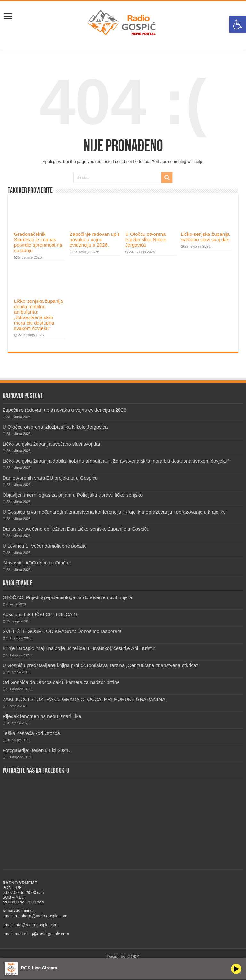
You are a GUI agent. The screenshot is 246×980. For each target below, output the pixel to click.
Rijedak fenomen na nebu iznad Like (42, 716)
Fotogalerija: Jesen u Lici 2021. (36, 750)
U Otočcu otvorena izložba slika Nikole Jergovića (146, 239)
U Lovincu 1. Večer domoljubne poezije (45, 546)
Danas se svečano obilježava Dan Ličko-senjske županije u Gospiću (76, 529)
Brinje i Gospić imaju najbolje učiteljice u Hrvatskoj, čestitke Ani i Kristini (80, 648)
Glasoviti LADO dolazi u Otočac (37, 563)
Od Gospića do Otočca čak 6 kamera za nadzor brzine (61, 682)
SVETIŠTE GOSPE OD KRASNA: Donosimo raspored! (62, 631)
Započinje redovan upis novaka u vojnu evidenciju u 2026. (95, 239)
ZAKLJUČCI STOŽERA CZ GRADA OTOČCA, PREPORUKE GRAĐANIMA (84, 699)
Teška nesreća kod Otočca (31, 733)
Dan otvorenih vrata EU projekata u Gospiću (50, 478)
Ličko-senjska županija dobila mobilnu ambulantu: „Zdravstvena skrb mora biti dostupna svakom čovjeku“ (39, 315)
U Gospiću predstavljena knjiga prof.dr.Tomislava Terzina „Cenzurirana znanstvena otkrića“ (100, 665)
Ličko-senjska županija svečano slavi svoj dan (205, 237)
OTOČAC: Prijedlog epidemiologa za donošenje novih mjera (67, 597)
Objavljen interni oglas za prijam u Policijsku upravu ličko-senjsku (73, 495)
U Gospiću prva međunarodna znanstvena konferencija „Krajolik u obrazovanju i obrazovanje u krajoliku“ (115, 512)
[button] (238, 24)
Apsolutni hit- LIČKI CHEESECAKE (41, 614)
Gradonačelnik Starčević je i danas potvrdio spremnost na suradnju (38, 242)
